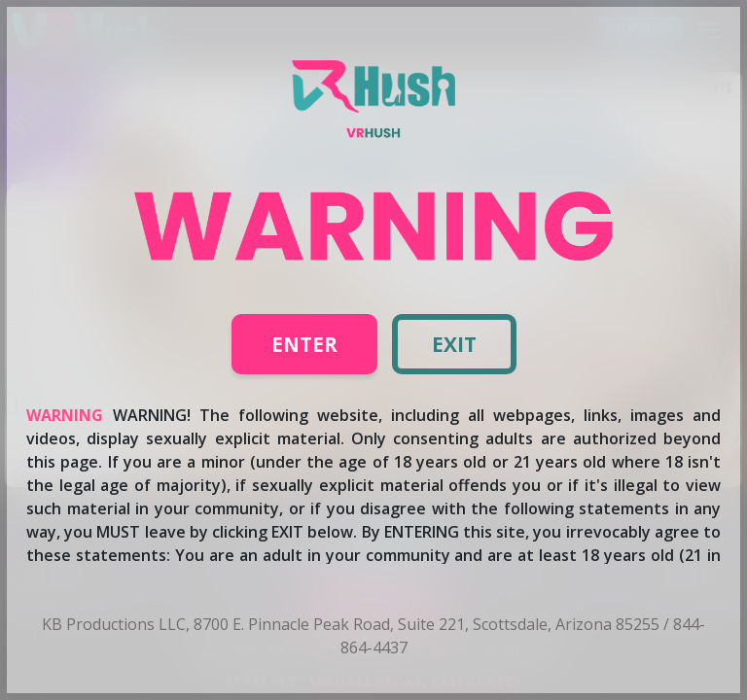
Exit (454, 344)
